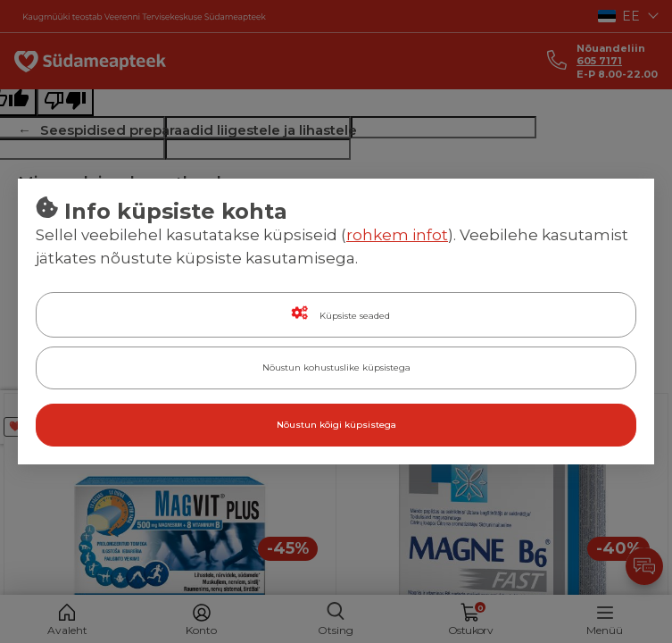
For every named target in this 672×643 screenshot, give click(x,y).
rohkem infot (397, 235)
